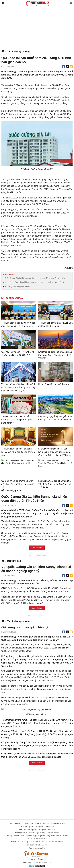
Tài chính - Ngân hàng (18, 51)
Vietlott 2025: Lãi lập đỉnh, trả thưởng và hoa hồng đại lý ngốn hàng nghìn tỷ (17, 420)
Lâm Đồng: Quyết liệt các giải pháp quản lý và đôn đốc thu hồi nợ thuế (55, 418)
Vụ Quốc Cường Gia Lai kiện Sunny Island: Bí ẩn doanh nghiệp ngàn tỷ (34, 282)
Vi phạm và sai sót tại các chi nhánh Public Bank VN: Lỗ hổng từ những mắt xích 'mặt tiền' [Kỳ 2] (18, 387)
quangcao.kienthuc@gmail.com (40, 859)
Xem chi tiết (37, 548)
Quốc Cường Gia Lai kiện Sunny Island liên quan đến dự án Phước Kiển (35, 278)
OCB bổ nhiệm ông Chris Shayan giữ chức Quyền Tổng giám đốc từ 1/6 (18, 484)
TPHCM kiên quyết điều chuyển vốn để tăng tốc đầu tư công (56, 324)
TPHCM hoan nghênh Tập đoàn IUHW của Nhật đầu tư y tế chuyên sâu (18, 452)
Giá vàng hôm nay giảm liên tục (18, 286)
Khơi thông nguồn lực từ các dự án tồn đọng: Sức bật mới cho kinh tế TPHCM (55, 355)
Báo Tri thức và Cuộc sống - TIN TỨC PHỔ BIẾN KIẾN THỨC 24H (37, 3)
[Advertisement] (37, 27)
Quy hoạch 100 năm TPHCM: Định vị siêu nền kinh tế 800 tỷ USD (18, 354)
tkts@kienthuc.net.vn (40, 842)
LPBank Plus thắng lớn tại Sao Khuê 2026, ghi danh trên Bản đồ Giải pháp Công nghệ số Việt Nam (55, 452)
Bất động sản (14, 491)
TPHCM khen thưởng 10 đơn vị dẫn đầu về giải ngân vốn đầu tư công (18, 324)
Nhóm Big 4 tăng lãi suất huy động (55, 384)
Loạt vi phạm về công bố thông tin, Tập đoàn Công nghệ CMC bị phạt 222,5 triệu (55, 484)
